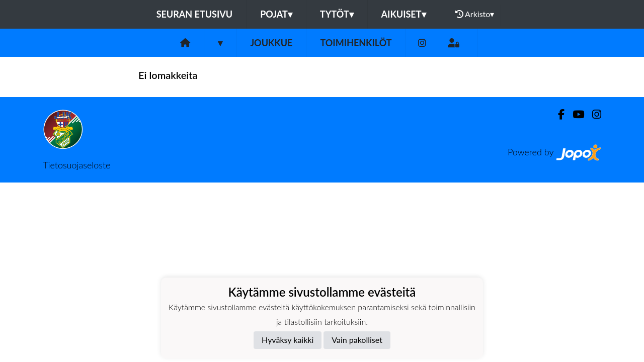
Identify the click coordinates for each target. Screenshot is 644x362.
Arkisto (475, 14)
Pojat (276, 14)
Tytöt (337, 14)
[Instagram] (422, 43)
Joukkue (271, 43)
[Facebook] (557, 114)
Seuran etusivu (195, 14)
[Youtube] (574, 114)
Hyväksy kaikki (288, 340)
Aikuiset (404, 14)
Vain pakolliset (357, 340)
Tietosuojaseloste (76, 165)
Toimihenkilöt (356, 43)
